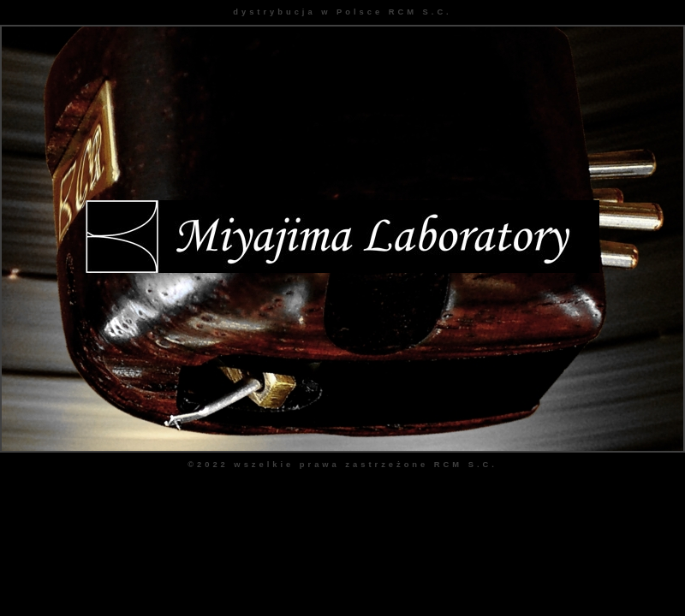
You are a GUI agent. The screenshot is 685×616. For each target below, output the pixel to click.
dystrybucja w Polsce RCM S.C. (342, 12)
